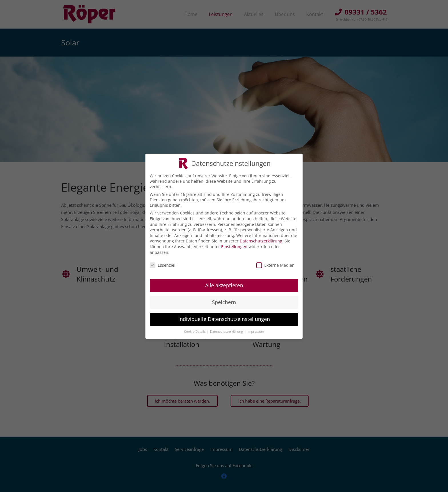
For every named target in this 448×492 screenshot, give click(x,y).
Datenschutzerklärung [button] (227, 332)
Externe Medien (275, 265)
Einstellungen (234, 247)
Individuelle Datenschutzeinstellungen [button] (224, 319)
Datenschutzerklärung (261, 241)
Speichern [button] (224, 302)
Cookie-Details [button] (195, 332)
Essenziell (163, 265)
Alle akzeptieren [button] (224, 285)
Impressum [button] (256, 332)
